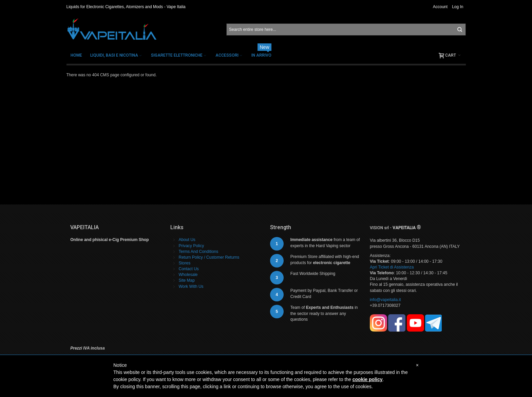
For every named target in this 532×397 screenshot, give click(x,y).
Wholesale (188, 275)
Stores (185, 263)
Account (440, 7)
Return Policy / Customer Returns (209, 257)
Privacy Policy (192, 246)
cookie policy (368, 379)
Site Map (187, 280)
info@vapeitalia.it (385, 300)
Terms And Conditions (199, 252)
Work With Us (191, 286)
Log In (458, 7)
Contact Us (189, 269)
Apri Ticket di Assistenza (392, 267)
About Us (187, 240)
